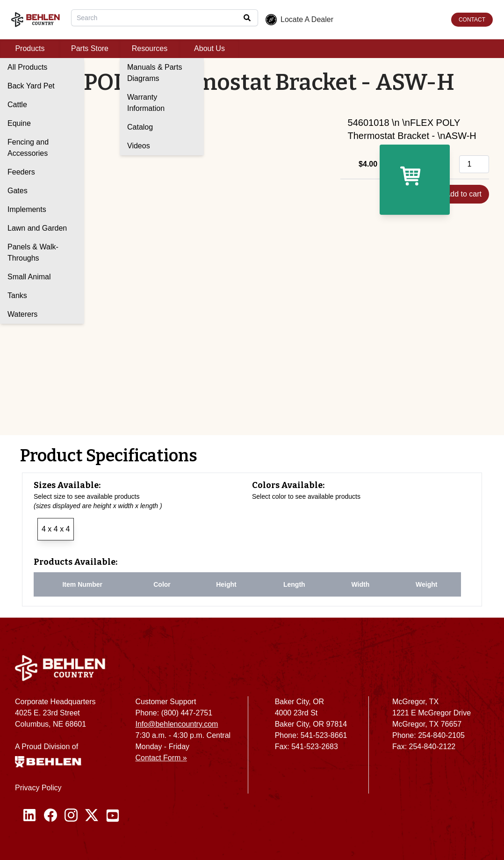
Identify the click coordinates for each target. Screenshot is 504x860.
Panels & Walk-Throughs (33, 252)
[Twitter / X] (92, 816)
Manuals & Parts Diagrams (155, 73)
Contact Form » (161, 758)
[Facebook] (50, 816)
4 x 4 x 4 (56, 529)
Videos (139, 146)
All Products (27, 67)
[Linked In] (30, 816)
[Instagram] (71, 816)
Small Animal (29, 277)
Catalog (140, 127)
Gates (18, 191)
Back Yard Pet (31, 86)
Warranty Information (146, 103)
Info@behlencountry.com (177, 724)
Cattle (17, 105)
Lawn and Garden (37, 228)
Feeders (21, 172)
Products (30, 48)
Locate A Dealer (299, 20)
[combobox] (165, 18)
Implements (27, 209)
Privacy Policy (38, 788)
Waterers (22, 314)
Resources (150, 48)
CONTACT (472, 20)
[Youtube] (113, 816)
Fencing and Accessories (28, 148)
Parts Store (90, 48)
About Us (209, 48)
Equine (19, 123)
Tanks (17, 295)
